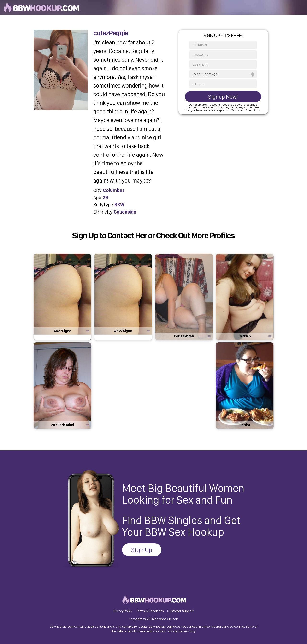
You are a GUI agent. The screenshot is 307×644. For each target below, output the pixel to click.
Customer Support (180, 611)
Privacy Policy (123, 611)
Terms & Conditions (150, 611)
